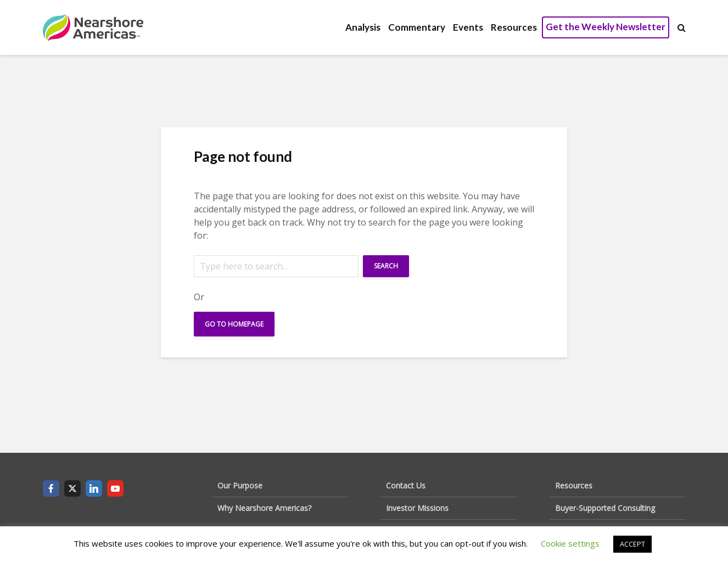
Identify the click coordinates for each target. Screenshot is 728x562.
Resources (514, 27)
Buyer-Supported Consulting (605, 508)
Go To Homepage (234, 324)
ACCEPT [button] (632, 544)
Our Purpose (240, 485)
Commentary (417, 27)
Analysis (363, 27)
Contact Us (406, 485)
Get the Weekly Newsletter (606, 27)
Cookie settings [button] (570, 543)
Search (386, 266)
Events (468, 27)
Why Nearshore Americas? (264, 508)
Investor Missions (417, 508)
